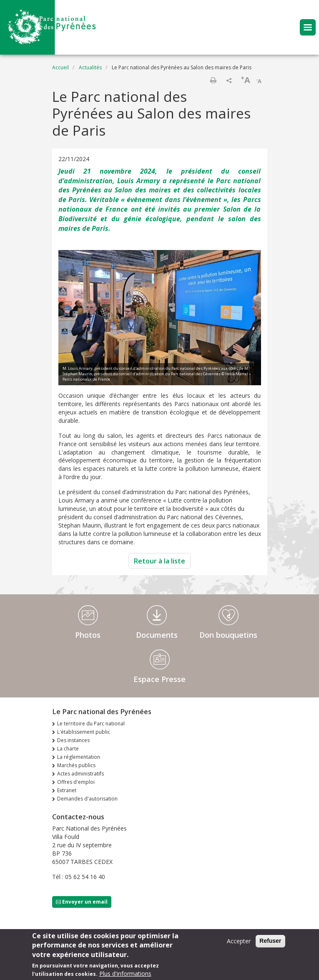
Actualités (90, 67)
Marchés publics (76, 765)
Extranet (67, 790)
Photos (88, 635)
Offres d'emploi (76, 782)
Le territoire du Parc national (91, 724)
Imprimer (213, 80)
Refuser (270, 942)
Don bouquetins (228, 635)
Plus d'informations (125, 975)
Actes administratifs (80, 774)
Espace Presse (159, 679)
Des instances (73, 740)
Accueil (60, 67)
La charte (68, 749)
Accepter (239, 943)
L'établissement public (84, 732)
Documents (157, 635)
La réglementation (79, 757)
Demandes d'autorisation (87, 799)
